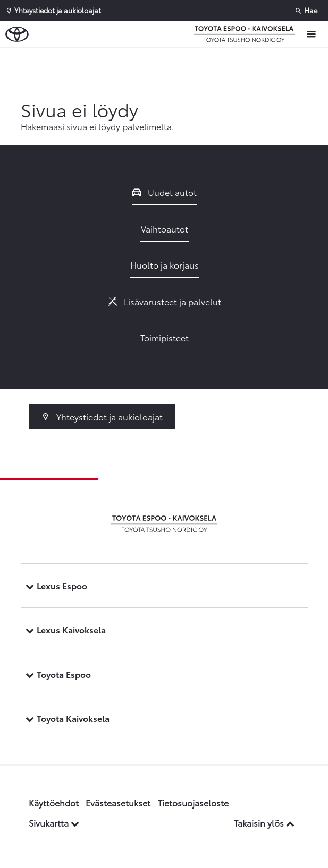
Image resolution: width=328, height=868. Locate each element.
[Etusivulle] (247, 34)
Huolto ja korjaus (165, 265)
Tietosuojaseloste (193, 802)
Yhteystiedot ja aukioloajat (102, 416)
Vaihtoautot (165, 229)
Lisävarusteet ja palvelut (165, 301)
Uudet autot (165, 192)
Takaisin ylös (264, 823)
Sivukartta (54, 823)
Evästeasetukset (118, 802)
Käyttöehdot (54, 802)
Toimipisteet (165, 337)
